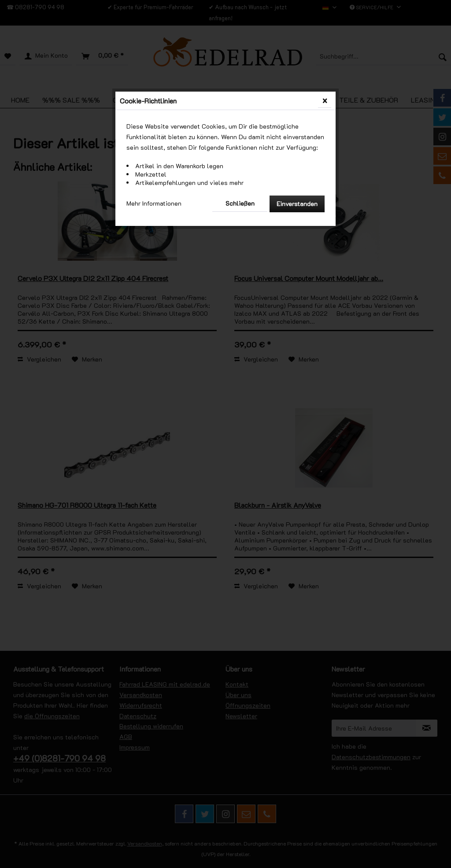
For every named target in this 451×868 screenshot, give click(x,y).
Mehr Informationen (154, 203)
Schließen (240, 203)
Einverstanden (297, 204)
